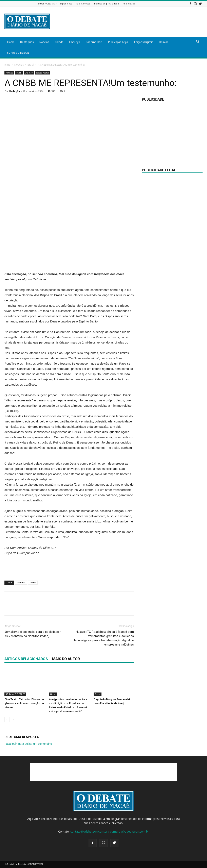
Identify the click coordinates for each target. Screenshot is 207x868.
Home (11, 42)
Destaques (27, 42)
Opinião (164, 42)
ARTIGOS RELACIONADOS (26, 659)
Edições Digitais (144, 42)
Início (7, 65)
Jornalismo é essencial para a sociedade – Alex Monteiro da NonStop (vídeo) (33, 634)
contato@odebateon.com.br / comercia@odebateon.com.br (110, 831)
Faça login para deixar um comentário (28, 744)
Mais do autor (66, 659)
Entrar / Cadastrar (47, 4)
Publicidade (129, 4)
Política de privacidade (107, 4)
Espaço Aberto (42, 73)
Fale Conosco (83, 4)
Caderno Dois (94, 42)
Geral (53, 694)
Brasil (31, 65)
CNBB (33, 582)
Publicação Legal (118, 42)
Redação (15, 91)
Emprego (75, 42)
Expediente (66, 4)
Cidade (59, 42)
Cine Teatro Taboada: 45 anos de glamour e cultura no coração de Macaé (24, 704)
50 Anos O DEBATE (18, 53)
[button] (198, 42)
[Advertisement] (69, 261)
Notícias (44, 42)
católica (21, 582)
